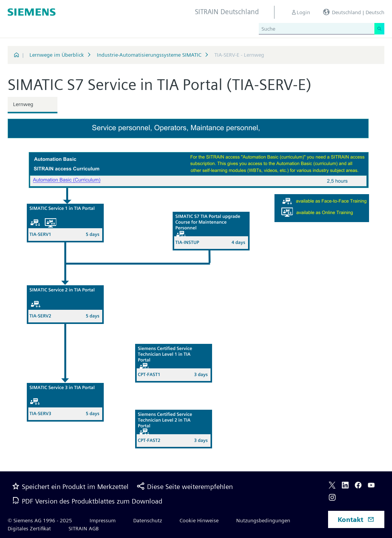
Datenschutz (148, 520)
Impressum (103, 520)
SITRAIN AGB (84, 528)
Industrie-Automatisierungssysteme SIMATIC (149, 55)
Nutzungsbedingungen (263, 520)
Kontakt (356, 519)
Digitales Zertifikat (29, 528)
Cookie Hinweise (199, 520)
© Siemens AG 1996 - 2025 (40, 520)
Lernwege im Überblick (57, 55)
